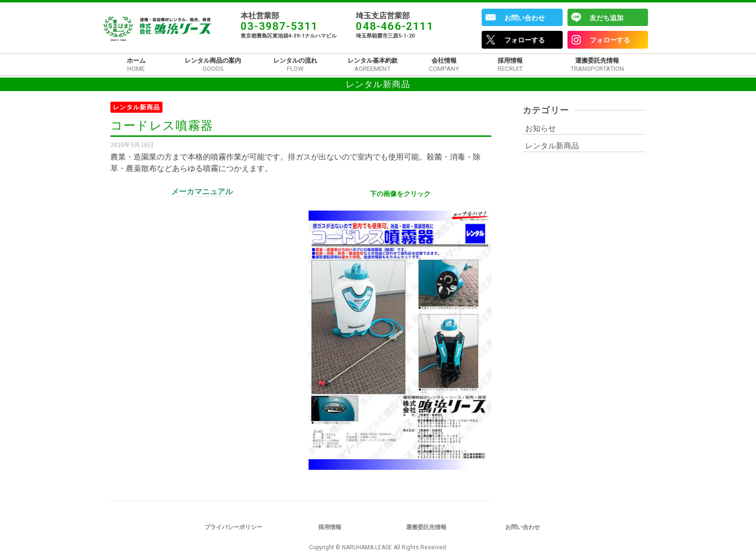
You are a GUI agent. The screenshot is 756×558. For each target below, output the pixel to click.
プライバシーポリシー (233, 527)
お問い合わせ (525, 18)
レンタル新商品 (136, 107)
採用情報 (330, 527)
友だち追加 (607, 18)
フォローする (525, 40)
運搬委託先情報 (426, 527)
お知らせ (540, 128)
